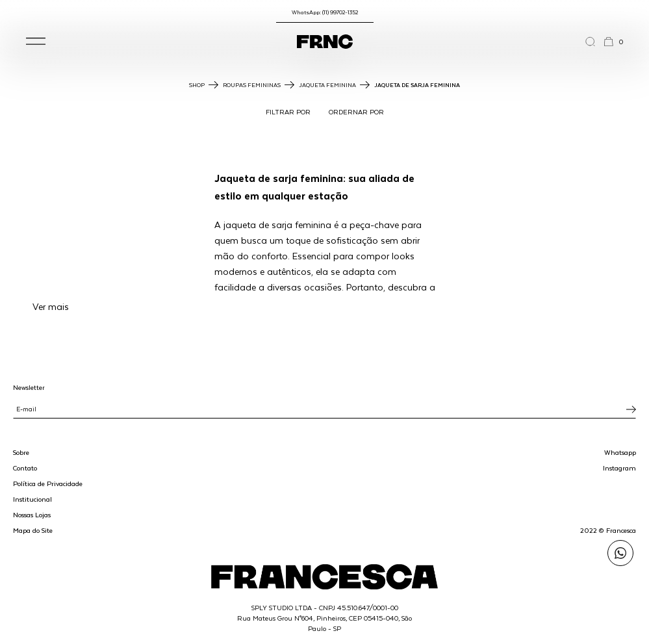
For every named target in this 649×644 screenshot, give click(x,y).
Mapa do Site (33, 530)
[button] (36, 42)
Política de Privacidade (48, 483)
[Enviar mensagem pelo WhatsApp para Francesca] (620, 553)
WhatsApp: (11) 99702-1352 (325, 12)
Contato (25, 468)
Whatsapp (620, 452)
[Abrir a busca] (594, 42)
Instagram (619, 468)
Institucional (32, 499)
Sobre (21, 452)
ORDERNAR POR (356, 112)
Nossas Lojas (32, 515)
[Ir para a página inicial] (325, 42)
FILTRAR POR (288, 112)
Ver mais (51, 306)
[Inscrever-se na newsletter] (631, 409)
